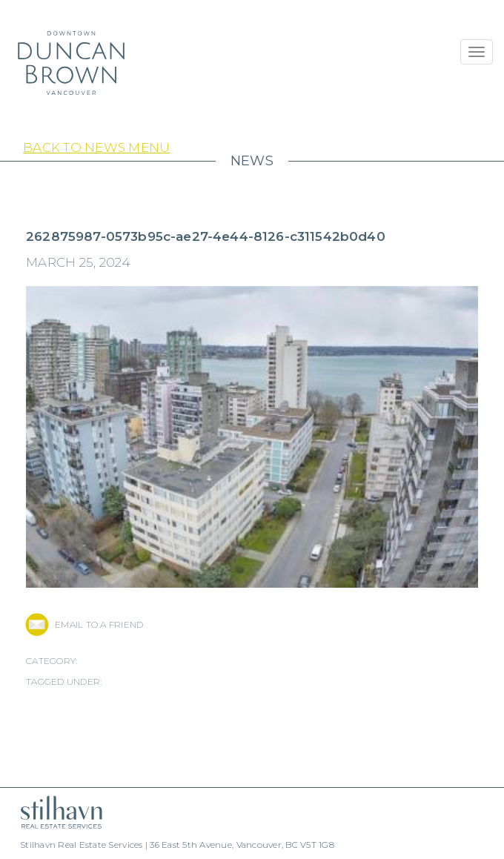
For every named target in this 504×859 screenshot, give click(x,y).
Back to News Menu (96, 147)
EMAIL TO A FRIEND (99, 624)
